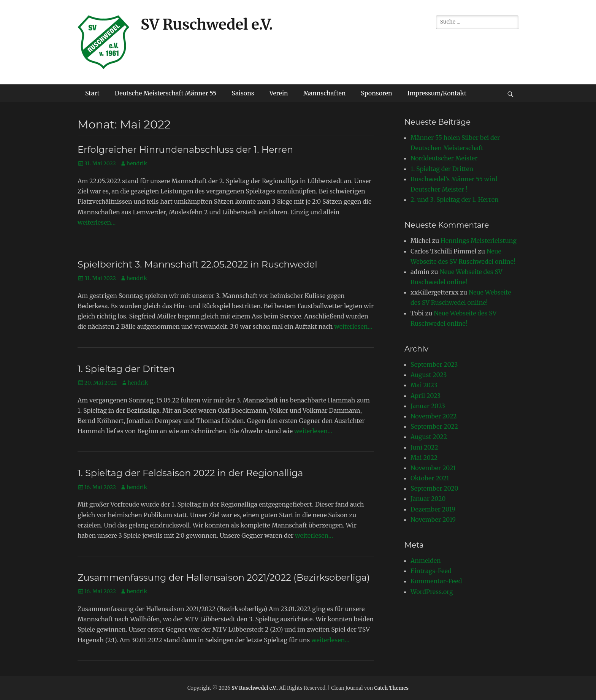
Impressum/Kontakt (437, 93)
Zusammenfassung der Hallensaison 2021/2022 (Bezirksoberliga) (224, 577)
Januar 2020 (428, 499)
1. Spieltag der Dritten (126, 369)
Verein (279, 93)
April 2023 (426, 396)
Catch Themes (391, 688)
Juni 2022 (424, 447)
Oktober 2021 (430, 478)
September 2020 (434, 488)
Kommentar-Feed (436, 581)
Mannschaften (325, 93)
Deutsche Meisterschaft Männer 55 (166, 93)
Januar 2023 (428, 406)
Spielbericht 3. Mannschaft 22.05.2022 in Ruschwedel (197, 264)
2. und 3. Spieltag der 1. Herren (455, 200)
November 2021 (433, 468)
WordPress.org (432, 592)
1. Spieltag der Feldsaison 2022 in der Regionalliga (190, 473)
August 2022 (429, 437)
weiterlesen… (97, 222)
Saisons (243, 93)
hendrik (137, 163)
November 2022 (434, 416)
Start (92, 93)
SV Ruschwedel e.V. (207, 25)
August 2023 (429, 375)
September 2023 (434, 364)
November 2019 (433, 519)
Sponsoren (376, 93)
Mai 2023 (424, 385)
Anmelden (426, 561)
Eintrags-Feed (431, 571)
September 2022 (434, 426)
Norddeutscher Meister (444, 158)
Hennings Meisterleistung (479, 241)
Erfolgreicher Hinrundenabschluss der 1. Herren (185, 150)
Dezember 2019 (433, 509)
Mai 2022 (424, 458)
